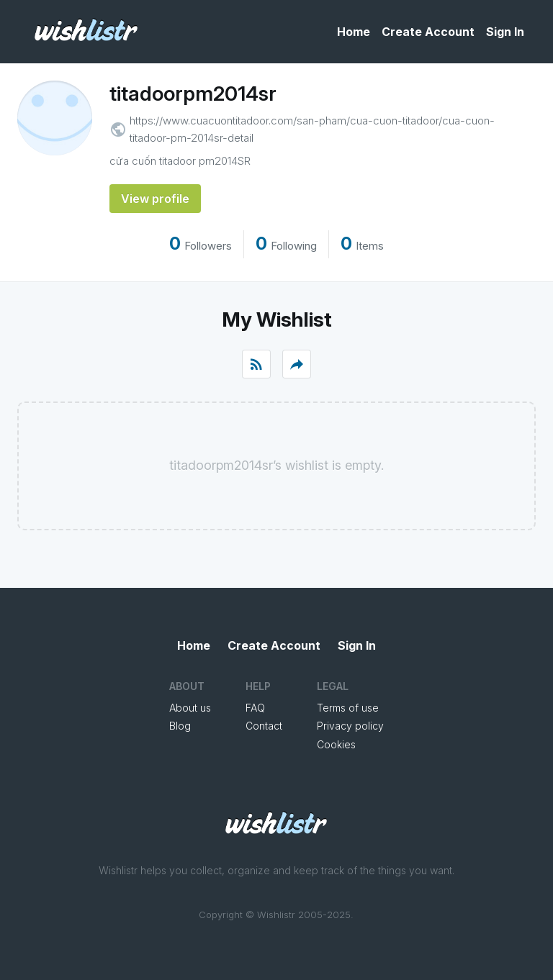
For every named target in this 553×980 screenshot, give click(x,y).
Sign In (505, 32)
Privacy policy (350, 726)
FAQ (255, 708)
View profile (155, 199)
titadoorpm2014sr (193, 94)
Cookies (336, 744)
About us (190, 708)
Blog (180, 726)
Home (354, 32)
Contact (264, 726)
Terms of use (348, 708)
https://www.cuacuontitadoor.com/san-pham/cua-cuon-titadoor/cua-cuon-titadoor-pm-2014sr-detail (312, 129)
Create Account (428, 32)
